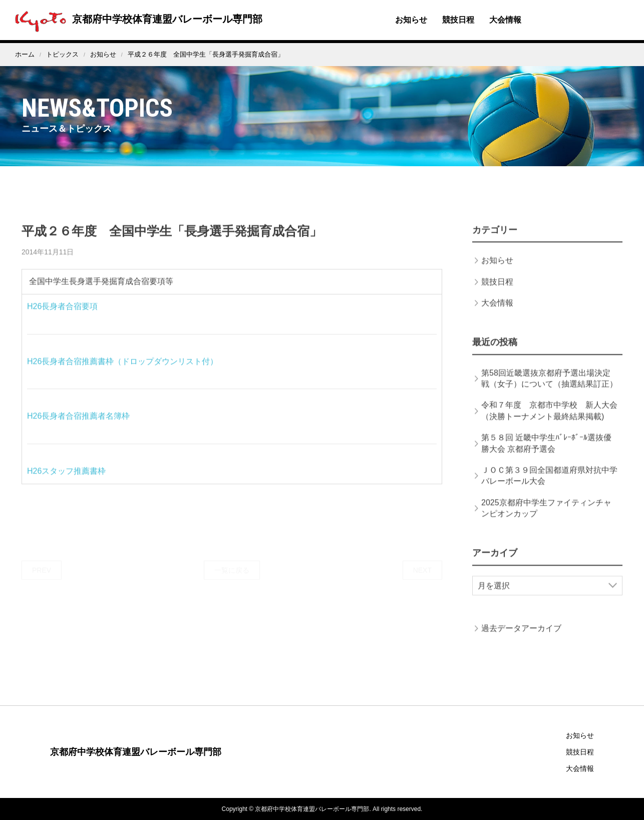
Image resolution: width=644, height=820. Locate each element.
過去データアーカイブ (521, 638)
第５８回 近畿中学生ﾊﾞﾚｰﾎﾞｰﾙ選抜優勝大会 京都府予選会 (546, 453)
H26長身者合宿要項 (62, 316)
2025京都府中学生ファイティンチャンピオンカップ (546, 518)
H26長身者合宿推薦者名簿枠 (78, 426)
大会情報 (505, 20)
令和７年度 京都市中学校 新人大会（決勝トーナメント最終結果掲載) (549, 420)
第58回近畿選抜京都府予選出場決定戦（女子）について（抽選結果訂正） (549, 388)
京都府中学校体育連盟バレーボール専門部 (136, 19)
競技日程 (458, 20)
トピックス (62, 54)
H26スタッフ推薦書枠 (66, 481)
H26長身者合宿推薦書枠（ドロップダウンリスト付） (122, 371)
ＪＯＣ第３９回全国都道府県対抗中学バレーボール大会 (549, 485)
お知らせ (411, 20)
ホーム (25, 54)
